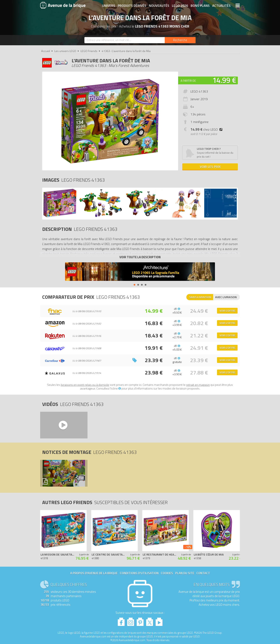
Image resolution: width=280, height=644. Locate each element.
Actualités (221, 6)
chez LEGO (207, 129)
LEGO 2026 (180, 6)
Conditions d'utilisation (139, 573)
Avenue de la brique (63, 5)
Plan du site (185, 573)
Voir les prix (210, 167)
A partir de (188, 81)
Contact (203, 573)
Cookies (167, 573)
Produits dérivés (132, 6)
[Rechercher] (180, 40)
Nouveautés (159, 6)
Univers (109, 6)
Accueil (46, 51)
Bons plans (200, 6)
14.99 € (224, 80)
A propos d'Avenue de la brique (94, 573)
